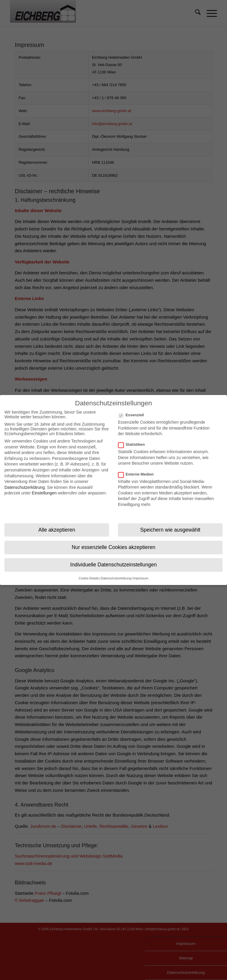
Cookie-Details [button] (89, 574)
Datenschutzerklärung (25, 483)
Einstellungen (44, 489)
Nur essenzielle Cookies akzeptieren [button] (113, 543)
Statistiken (134, 440)
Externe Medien (138, 469)
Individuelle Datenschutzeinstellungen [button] (114, 560)
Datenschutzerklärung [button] (116, 574)
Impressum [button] (141, 574)
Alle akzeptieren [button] (57, 525)
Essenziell (133, 410)
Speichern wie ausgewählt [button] (170, 525)
